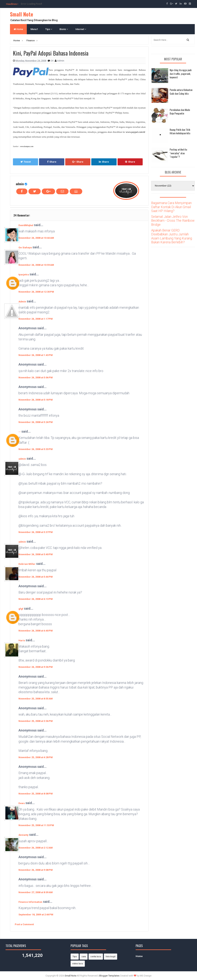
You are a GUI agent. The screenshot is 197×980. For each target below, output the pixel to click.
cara (84, 957)
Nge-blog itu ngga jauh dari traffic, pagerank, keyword (181, 74)
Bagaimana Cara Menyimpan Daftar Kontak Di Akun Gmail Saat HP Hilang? (171, 207)
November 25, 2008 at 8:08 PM (36, 794)
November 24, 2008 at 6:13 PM (36, 599)
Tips (49, 29)
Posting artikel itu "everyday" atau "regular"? (178, 153)
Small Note (22, 14)
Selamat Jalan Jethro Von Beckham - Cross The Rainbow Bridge (173, 221)
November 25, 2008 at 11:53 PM (36, 825)
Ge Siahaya (25, 247)
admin (20, 184)
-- (20, 432)
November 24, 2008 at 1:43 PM (36, 355)
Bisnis (64, 29)
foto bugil (111, 957)
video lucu (78, 964)
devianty (23, 835)
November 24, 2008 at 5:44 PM (36, 577)
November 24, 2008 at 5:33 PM (36, 449)
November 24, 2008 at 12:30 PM (36, 292)
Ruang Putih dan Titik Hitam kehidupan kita (180, 131)
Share (52, 162)
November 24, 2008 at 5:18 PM (36, 400)
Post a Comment (24, 924)
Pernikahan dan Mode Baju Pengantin (180, 112)
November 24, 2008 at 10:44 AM (36, 238)
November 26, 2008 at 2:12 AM (36, 848)
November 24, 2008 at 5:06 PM (36, 377)
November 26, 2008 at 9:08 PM (36, 870)
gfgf (21, 609)
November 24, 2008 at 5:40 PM (36, 554)
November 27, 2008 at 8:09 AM (36, 892)
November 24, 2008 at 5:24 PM (36, 422)
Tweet (26, 162)
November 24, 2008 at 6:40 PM (36, 631)
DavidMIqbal (26, 225)
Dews (22, 803)
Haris (22, 640)
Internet (81, 29)
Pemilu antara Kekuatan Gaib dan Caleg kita (181, 92)
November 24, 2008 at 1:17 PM (36, 319)
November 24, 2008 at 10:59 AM (36, 265)
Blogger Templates (109, 976)
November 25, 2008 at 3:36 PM (36, 721)
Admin (22, 302)
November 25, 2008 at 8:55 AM (36, 699)
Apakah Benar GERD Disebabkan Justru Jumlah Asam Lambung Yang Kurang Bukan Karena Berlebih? (172, 236)
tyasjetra (24, 275)
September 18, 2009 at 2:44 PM (36, 915)
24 (52, 61)
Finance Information (30, 902)
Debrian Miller (27, 564)
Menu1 (34, 29)
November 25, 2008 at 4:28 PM (36, 757)
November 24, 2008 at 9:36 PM (36, 667)
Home (18, 29)
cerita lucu (96, 957)
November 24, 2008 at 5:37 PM (36, 532)
